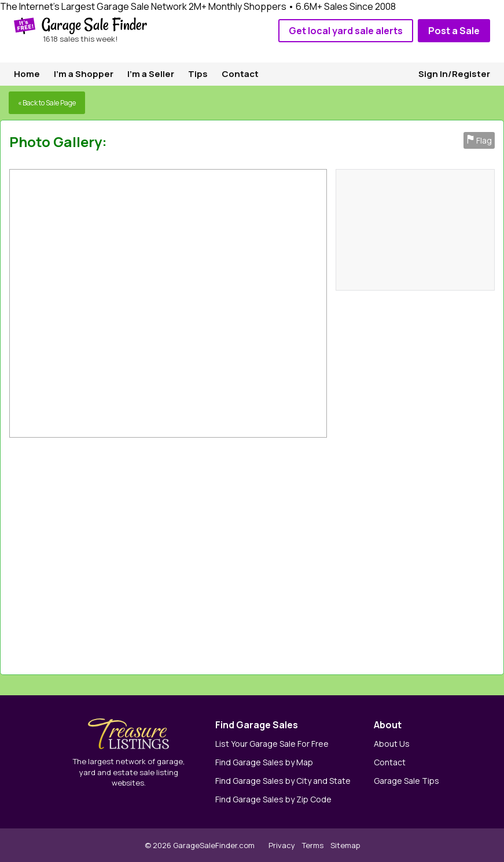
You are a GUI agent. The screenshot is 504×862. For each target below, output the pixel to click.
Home (27, 74)
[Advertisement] (357, 553)
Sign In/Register (454, 74)
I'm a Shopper (84, 74)
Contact (240, 74)
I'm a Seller (151, 74)
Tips (198, 74)
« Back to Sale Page (47, 103)
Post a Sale (454, 31)
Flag (479, 140)
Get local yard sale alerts (346, 31)
